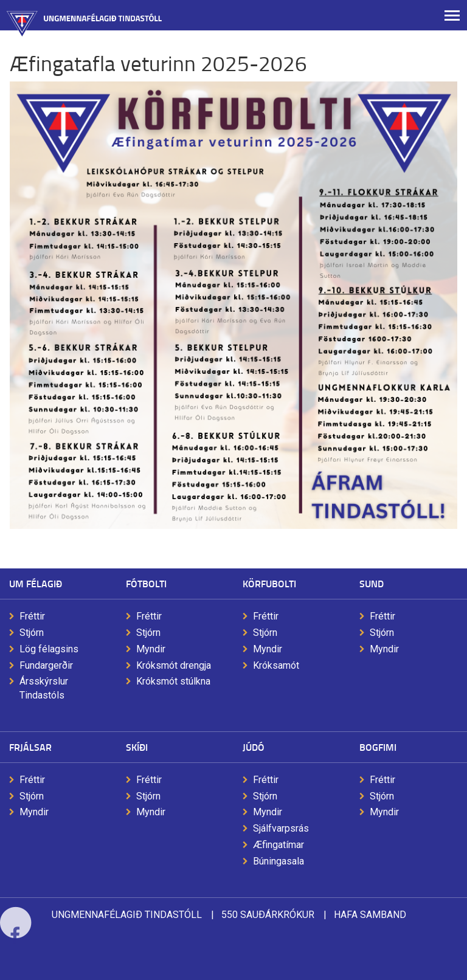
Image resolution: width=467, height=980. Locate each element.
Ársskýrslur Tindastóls (44, 688)
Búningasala (278, 861)
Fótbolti (146, 583)
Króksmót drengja (174, 665)
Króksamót (276, 665)
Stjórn (32, 633)
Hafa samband (370, 915)
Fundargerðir (46, 665)
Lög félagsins (49, 649)
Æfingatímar (278, 845)
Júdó (254, 747)
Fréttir (32, 616)
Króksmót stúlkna (173, 681)
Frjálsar (30, 747)
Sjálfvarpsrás (281, 828)
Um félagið (36, 583)
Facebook (16, 951)
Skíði (137, 747)
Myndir (151, 649)
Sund (372, 583)
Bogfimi (378, 747)
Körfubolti (269, 583)
